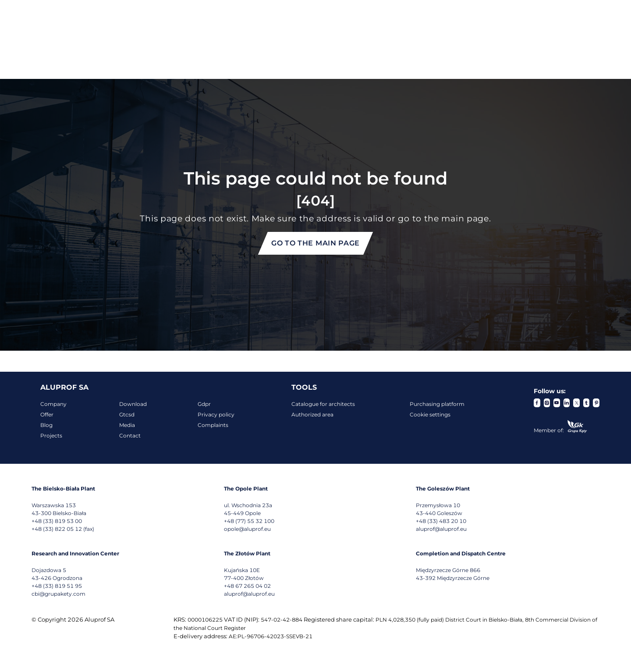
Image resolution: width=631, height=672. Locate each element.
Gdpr (204, 404)
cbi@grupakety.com (58, 594)
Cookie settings (430, 414)
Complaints (213, 425)
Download (133, 404)
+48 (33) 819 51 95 (57, 586)
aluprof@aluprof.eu (441, 529)
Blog (46, 425)
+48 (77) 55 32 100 (249, 521)
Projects (51, 436)
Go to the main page (315, 243)
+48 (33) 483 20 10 (441, 521)
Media (127, 425)
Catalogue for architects (323, 404)
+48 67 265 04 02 (247, 586)
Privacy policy (216, 414)
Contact (130, 436)
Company (53, 404)
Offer (47, 414)
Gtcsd (127, 414)
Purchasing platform (437, 404)
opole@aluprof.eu (247, 529)
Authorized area (312, 414)
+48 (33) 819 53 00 (57, 521)
